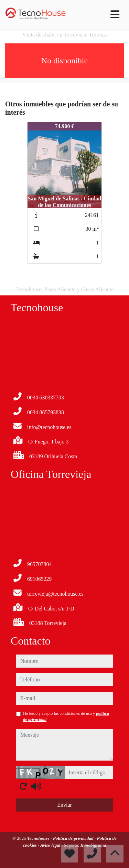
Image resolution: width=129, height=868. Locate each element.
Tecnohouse (39, 838)
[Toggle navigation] (115, 14)
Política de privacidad (74, 838)
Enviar (64, 805)
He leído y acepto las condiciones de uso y (66, 717)
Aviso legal (51, 845)
